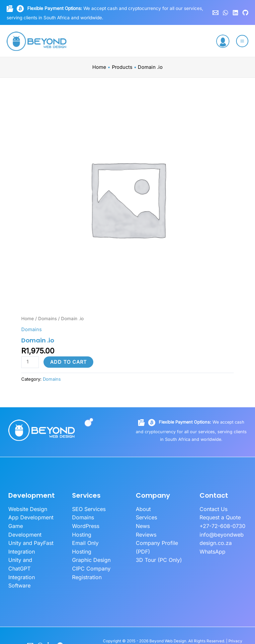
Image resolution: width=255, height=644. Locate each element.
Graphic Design (90, 540)
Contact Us (212, 509)
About (143, 509)
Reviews (146, 532)
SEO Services (87, 509)
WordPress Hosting (94, 524)
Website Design (27, 509)
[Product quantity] (30, 362)
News (142, 524)
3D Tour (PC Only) (157, 555)
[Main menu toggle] (242, 41)
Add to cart (68, 362)
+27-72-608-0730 (221, 524)
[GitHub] (245, 13)
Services (146, 517)
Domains (47, 319)
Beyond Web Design (168, 618)
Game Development (32, 524)
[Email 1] (215, 13)
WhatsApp (212, 548)
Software (19, 563)
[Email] (30, 622)
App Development (29, 517)
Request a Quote (219, 517)
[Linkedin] (235, 13)
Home (28, 319)
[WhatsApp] (225, 13)
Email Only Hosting (94, 532)
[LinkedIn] (50, 622)
